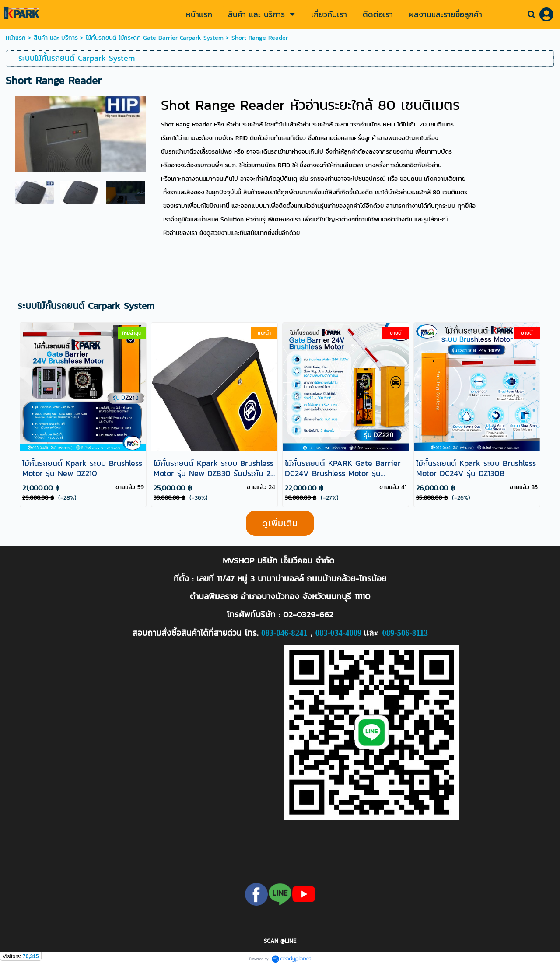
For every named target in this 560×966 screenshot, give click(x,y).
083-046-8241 (284, 633)
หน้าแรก (17, 38)
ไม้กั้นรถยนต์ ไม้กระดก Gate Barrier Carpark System (155, 38)
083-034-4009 (339, 633)
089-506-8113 (405, 633)
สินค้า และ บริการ (56, 38)
